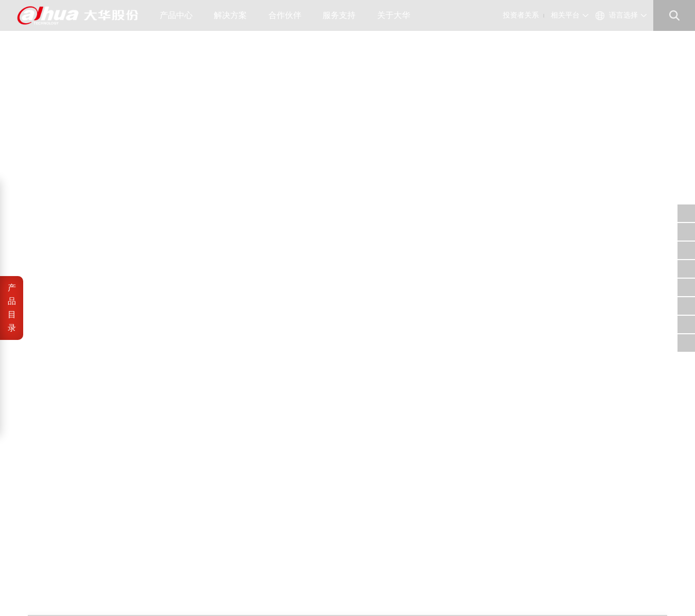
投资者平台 (256, 535)
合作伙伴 (289, 15)
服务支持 (343, 15)
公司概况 (199, 498)
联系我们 (199, 535)
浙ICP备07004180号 (100, 579)
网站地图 (108, 591)
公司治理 (252, 510)
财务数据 (252, 523)
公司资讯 (199, 510)
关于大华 (397, 15)
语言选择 (623, 15)
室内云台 (651, 49)
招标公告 (306, 523)
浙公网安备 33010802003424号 (192, 579)
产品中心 (180, 15)
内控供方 (306, 535)
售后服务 (359, 523)
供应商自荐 (309, 498)
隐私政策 (75, 591)
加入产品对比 (460, 153)
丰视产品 (607, 49)
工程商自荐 (309, 510)
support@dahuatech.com (431, 510)
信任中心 (359, 498)
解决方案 (234, 15)
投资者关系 (521, 15)
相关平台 (565, 15)
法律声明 (41, 591)
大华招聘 (199, 523)
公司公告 (252, 498)
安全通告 (359, 510)
